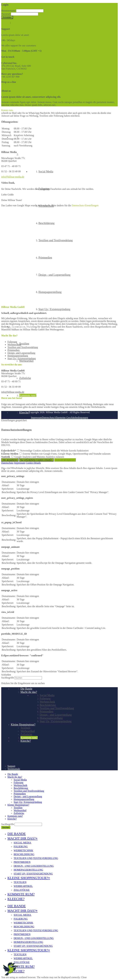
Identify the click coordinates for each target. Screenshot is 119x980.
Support (10, 452)
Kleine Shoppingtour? (18, 805)
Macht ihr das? (15, 777)
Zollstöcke (19, 813)
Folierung (18, 782)
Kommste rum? (15, 816)
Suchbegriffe (8, 678)
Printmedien (20, 794)
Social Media (20, 780)
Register (5, 23)
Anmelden (7, 17)
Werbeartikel (20, 810)
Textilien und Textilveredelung (29, 791)
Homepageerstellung (24, 799)
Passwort (6, 14)
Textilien (18, 808)
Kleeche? (12, 819)
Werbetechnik (20, 785)
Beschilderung (21, 788)
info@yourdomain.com (13, 85)
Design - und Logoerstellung (28, 796)
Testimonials (13, 469)
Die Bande (13, 774)
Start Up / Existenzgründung (28, 802)
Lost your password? (22, 23)
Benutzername (8, 11)
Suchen (6, 827)
